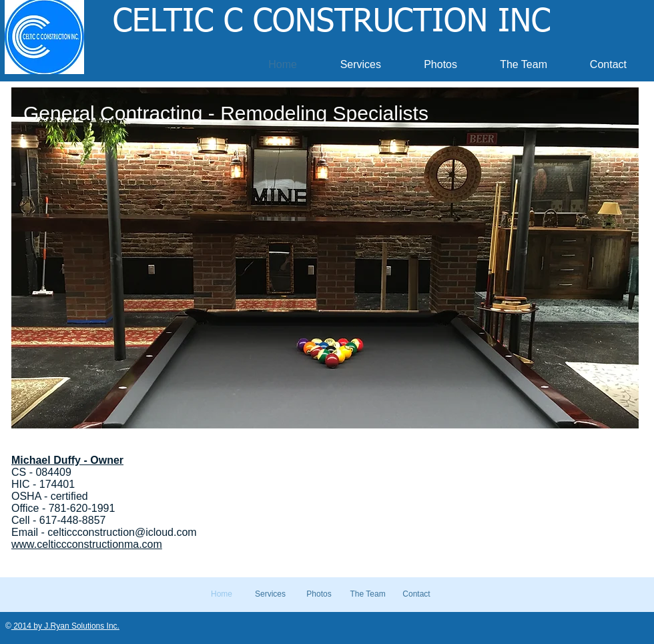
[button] (325, 258)
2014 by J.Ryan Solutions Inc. (65, 626)
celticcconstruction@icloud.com (122, 532)
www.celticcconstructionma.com (87, 544)
